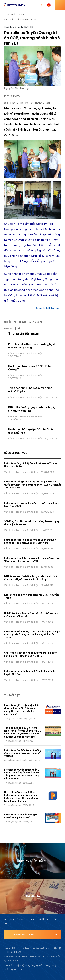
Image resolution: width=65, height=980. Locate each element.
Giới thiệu (9, 919)
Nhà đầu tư (43, 919)
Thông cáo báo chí (13, 719)
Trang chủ (9, 15)
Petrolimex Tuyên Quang (28, 322)
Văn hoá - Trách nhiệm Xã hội (20, 19)
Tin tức (23, 15)
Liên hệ (8, 923)
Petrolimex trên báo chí (16, 760)
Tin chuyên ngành (12, 741)
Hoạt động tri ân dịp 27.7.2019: (19, 27)
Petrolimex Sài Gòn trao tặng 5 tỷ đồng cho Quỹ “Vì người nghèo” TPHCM (23, 753)
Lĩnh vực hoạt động (25, 919)
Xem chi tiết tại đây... (48, 308)
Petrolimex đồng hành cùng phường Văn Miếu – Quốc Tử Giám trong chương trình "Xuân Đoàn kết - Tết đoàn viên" (32, 485)
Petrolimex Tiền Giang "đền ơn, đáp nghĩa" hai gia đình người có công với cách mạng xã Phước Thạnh (32, 635)
